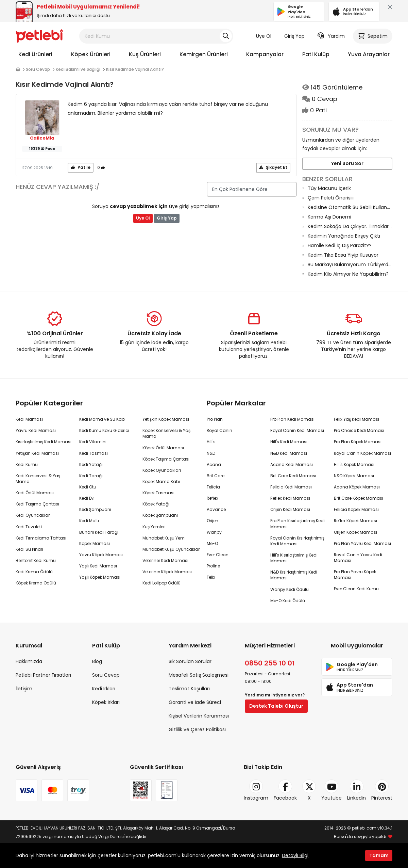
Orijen (213, 521)
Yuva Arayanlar (369, 54)
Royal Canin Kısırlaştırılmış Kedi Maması (297, 541)
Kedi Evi (87, 498)
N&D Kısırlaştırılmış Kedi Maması (294, 575)
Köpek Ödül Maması (163, 448)
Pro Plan (215, 419)
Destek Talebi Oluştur (276, 706)
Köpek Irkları (106, 702)
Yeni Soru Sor (347, 163)
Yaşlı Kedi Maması (98, 566)
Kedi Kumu (27, 464)
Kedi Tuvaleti (29, 527)
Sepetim (373, 36)
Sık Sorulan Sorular (190, 661)
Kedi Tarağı (91, 476)
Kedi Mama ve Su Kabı (102, 419)
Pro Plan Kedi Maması (292, 419)
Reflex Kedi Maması (290, 498)
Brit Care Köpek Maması (359, 498)
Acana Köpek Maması (357, 487)
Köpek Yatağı (156, 504)
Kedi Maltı (89, 521)
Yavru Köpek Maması (101, 555)
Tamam (379, 855)
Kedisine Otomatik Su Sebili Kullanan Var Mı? (350, 207)
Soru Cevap (38, 69)
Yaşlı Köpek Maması (100, 577)
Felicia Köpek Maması (356, 509)
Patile (81, 167)
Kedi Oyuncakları (33, 515)
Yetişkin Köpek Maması (166, 419)
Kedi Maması (29, 419)
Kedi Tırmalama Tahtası (41, 538)
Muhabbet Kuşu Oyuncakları (172, 549)
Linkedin (356, 790)
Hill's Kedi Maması (289, 442)
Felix (211, 577)
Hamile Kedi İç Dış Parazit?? (340, 245)
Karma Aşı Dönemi (329, 217)
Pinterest (382, 790)
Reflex (213, 498)
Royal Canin (219, 430)
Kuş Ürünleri (145, 54)
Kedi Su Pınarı (29, 549)
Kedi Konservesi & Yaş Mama (38, 479)
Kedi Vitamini (93, 442)
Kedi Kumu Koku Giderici (104, 430)
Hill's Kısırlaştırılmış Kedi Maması (294, 558)
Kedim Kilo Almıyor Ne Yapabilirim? (348, 274)
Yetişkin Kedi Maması (37, 453)
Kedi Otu (88, 487)
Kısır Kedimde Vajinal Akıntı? (135, 69)
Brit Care (216, 476)
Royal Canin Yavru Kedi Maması (358, 558)
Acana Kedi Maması (292, 464)
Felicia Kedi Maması (291, 487)
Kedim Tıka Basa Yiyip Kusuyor (343, 255)
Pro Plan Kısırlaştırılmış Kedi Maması (297, 524)
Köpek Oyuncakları (162, 470)
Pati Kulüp (316, 54)
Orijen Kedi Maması (290, 509)
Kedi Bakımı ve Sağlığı (78, 69)
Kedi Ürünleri (35, 54)
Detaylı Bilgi (295, 855)
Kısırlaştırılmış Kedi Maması (44, 442)
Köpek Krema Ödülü (36, 583)
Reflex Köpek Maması (355, 521)
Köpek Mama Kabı (161, 481)
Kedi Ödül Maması (35, 493)
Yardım (331, 36)
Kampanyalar (265, 54)
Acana (214, 464)
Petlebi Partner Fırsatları (43, 675)
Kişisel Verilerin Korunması (199, 716)
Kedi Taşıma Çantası (37, 504)
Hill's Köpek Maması (354, 464)
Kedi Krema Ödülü (34, 572)
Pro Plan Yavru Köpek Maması (355, 575)
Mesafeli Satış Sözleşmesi (199, 675)
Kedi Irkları (104, 689)
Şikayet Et (273, 167)
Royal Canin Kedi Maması (297, 430)
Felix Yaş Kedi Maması (356, 419)
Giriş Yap (294, 36)
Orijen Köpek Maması (355, 532)
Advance (216, 509)
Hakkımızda (29, 661)
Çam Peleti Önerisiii (331, 198)
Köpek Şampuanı (160, 515)
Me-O (212, 543)
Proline (213, 566)
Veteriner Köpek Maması (167, 572)
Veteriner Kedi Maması (165, 560)
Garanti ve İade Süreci (195, 702)
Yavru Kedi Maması (36, 430)
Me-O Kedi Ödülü (288, 601)
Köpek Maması (95, 543)
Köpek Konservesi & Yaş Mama (166, 433)
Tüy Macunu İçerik (329, 188)
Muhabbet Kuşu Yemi (164, 538)
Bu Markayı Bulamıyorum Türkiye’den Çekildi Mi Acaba (350, 264)
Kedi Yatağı (91, 464)
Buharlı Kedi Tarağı (99, 532)
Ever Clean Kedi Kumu (356, 589)
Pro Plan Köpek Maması (358, 442)
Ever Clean (218, 555)
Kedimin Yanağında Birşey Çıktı (344, 236)
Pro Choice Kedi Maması (359, 430)
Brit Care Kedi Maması (293, 476)
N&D (211, 453)
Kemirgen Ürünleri (204, 54)
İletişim (24, 689)
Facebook (285, 790)
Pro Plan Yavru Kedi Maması (362, 543)
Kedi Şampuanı (95, 509)
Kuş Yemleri (154, 527)
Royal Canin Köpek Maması (362, 453)
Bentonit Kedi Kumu (36, 560)
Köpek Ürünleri (91, 54)
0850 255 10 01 (270, 663)
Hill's (211, 442)
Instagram (256, 790)
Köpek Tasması (158, 493)
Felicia (213, 487)
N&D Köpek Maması (354, 476)
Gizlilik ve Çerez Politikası (197, 729)
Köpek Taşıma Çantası (166, 459)
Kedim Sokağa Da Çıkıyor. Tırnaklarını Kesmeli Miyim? (350, 226)
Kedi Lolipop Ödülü (161, 583)
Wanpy (214, 532)
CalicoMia (42, 138)
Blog (97, 661)
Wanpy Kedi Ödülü (290, 589)
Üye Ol (264, 36)
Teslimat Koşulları (189, 689)
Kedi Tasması (93, 453)
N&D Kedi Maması (289, 453)
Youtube (331, 790)
